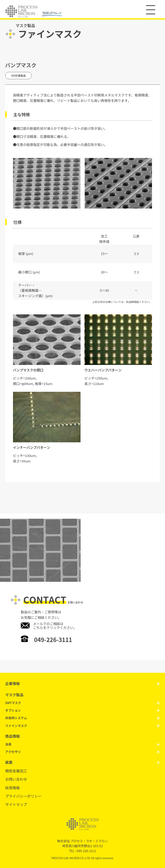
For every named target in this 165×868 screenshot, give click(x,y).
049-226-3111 (53, 639)
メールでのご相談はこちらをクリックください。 (55, 626)
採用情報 (12, 788)
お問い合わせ (16, 779)
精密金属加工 (16, 771)
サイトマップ (16, 804)
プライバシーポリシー (23, 796)
